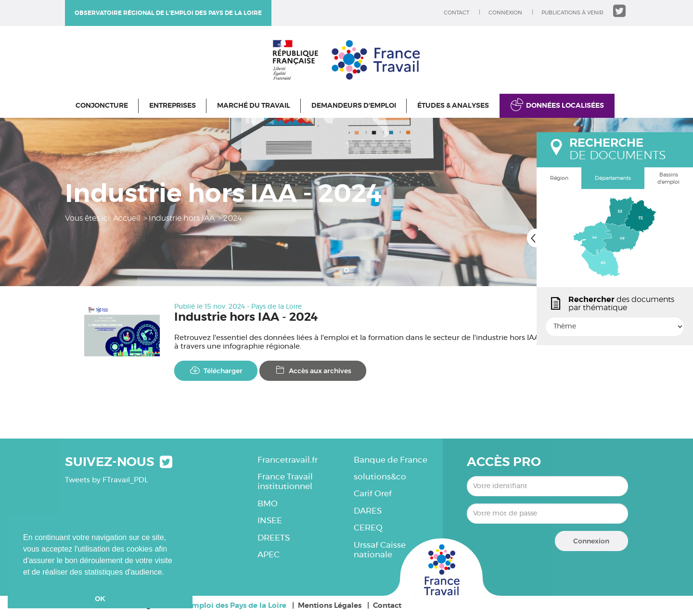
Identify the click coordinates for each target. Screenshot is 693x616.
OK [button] (100, 599)
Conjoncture (102, 106)
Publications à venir (572, 13)
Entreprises (173, 106)
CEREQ (368, 528)
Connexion (505, 13)
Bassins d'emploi (668, 179)
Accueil (127, 218)
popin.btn (541, 335)
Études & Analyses (453, 106)
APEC (269, 555)
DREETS (274, 538)
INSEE (270, 521)
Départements (613, 178)
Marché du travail (254, 106)
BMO (268, 504)
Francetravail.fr (288, 460)
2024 (232, 218)
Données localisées (565, 106)
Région (559, 178)
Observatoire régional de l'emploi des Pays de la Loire (168, 13)
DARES (368, 511)
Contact (456, 13)
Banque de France (391, 460)
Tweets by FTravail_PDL (107, 480)
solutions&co (380, 477)
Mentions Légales (330, 606)
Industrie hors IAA (182, 218)
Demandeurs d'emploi (354, 106)
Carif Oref (373, 494)
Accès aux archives (313, 371)
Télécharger (216, 371)
